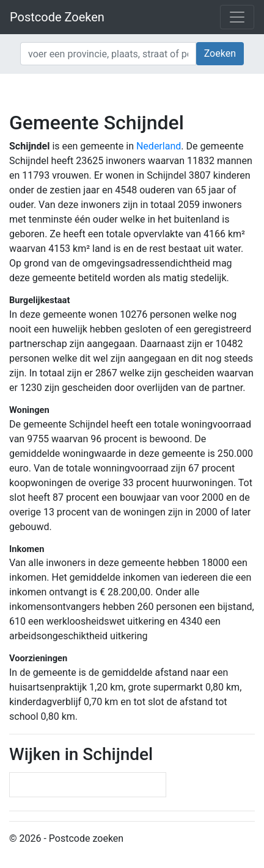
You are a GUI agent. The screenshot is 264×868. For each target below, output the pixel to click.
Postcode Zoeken (57, 17)
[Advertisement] (132, 91)
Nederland (159, 146)
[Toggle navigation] (237, 17)
